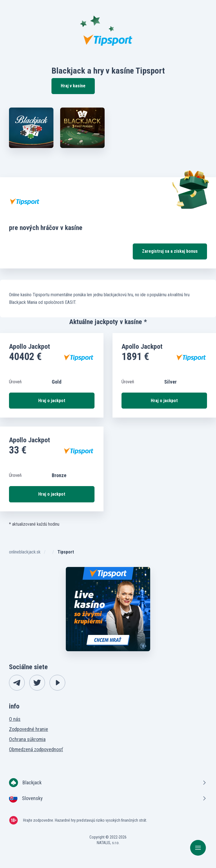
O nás (15, 719)
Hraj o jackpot (52, 401)
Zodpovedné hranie (29, 729)
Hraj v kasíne (73, 86)
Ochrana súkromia (27, 739)
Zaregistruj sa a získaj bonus (170, 251)
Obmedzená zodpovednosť (36, 749)
